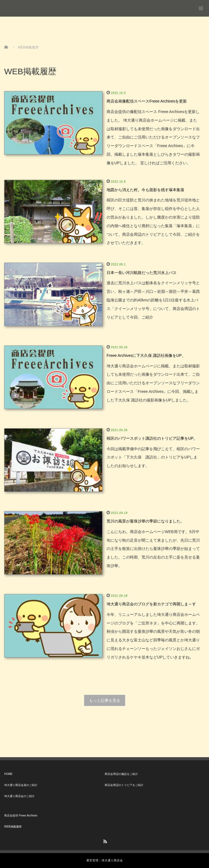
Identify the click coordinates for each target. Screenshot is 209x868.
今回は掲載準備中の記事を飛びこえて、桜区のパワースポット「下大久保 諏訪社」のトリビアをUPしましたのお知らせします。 (153, 457)
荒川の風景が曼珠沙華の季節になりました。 (145, 521)
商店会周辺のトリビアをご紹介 (124, 785)
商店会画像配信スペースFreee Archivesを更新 (147, 101)
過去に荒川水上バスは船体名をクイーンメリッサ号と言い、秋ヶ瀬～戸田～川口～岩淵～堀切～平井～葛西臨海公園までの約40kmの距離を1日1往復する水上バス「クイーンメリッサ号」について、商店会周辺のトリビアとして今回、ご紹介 (153, 300)
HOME (8, 774)
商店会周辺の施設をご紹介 (121, 774)
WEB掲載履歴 (13, 827)
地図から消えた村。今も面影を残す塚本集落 (145, 190)
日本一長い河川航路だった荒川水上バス (142, 273)
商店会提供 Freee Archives (21, 815)
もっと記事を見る (105, 700)
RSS (105, 841)
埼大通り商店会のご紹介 (19, 796)
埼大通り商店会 (26, 6)
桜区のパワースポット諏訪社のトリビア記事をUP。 (152, 438)
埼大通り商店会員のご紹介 (21, 785)
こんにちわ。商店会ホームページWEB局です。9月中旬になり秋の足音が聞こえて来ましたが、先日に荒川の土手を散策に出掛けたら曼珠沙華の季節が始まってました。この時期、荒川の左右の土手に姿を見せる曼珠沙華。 (153, 549)
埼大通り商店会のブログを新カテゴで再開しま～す (151, 604)
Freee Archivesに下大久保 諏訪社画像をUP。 (146, 355)
